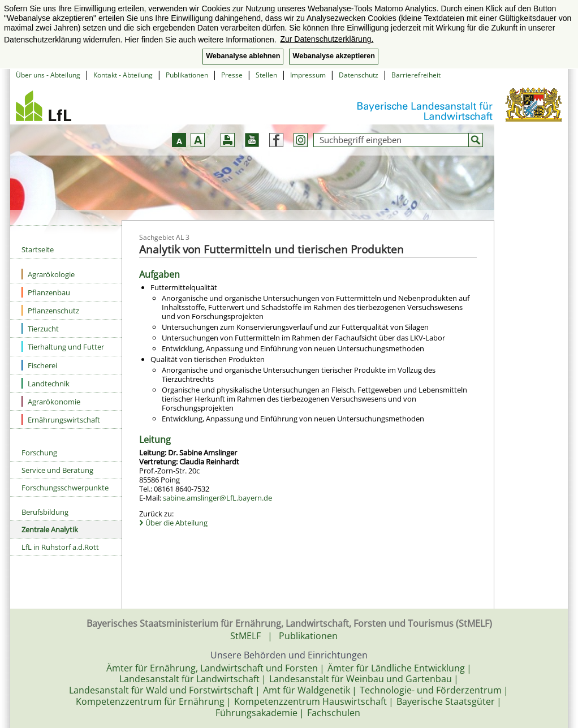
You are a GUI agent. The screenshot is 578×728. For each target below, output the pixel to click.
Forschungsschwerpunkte (65, 488)
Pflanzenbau (46, 292)
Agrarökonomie (51, 401)
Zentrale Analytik (50, 529)
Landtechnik (46, 383)
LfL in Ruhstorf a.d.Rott (60, 547)
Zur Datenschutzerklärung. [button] (327, 39)
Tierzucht (40, 328)
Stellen (266, 75)
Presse (232, 75)
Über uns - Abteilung (48, 75)
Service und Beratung (57, 470)
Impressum (308, 75)
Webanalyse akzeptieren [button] (333, 56)
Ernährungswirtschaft (61, 419)
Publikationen (187, 75)
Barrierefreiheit (416, 75)
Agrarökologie (48, 274)
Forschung (39, 453)
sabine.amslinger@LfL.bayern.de (217, 498)
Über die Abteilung (176, 523)
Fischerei (39, 365)
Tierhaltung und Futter (63, 346)
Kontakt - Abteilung (123, 75)
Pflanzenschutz (50, 310)
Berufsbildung (45, 512)
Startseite (38, 249)
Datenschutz (359, 75)
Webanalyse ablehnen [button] (243, 56)
